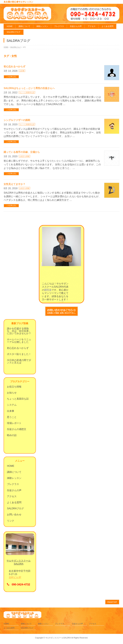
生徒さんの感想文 (17, 429)
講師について (14, 472)
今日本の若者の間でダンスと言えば (19, 361)
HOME (11, 466)
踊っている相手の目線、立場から (22, 152)
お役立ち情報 (24, 156)
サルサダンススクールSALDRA (58, 638)
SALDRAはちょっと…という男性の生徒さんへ (29, 88)
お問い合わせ (14, 515)
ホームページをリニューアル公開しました (19, 341)
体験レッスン (14, 478)
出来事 (22, 71)
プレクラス (13, 484)
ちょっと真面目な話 (27, 92)
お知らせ (12, 393)
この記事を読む (11, 77)
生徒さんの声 (14, 490)
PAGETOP (112, 602)
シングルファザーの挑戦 (17, 120)
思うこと (12, 417)
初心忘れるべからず (14, 67)
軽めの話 (12, 435)
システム (12, 405)
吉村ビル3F (15, 577)
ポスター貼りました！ (19, 354)
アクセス (12, 496)
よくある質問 (14, 502)
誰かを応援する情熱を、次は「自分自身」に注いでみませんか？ (19, 331)
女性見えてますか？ (14, 184)
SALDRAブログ (15, 508)
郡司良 (48, 290)
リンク (11, 521)
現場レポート (14, 423)
